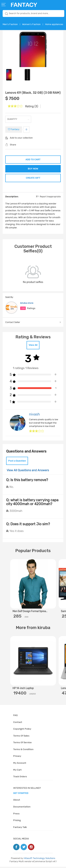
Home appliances (54, 24)
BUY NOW (33, 169)
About (17, 801)
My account (20, 764)
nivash (34, 415)
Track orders (20, 778)
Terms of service (22, 744)
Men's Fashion (10, 24)
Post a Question (17, 462)
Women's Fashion (31, 24)
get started (21, 794)
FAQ (15, 716)
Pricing (17, 821)
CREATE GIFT (33, 179)
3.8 (23, 309)
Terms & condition (23, 751)
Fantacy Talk (20, 828)
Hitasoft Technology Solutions (40, 859)
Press (16, 815)
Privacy (17, 757)
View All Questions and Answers (28, 472)
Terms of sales (21, 737)
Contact (18, 723)
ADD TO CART (33, 159)
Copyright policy (22, 730)
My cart (17, 771)
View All (33, 346)
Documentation (22, 808)
